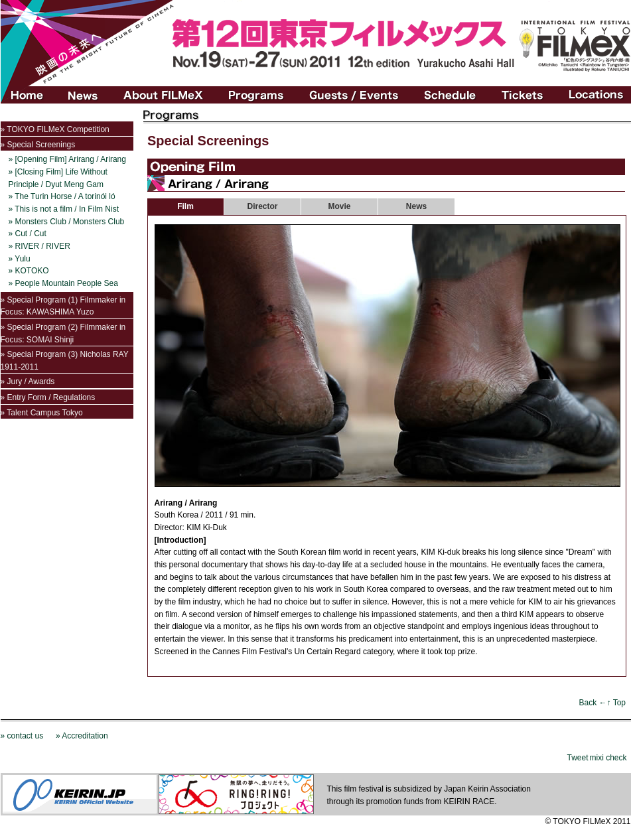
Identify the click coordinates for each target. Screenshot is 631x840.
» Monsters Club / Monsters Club (67, 222)
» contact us (22, 736)
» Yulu (20, 259)
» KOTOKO (29, 271)
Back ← (593, 703)
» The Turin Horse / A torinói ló (62, 196)
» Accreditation (82, 736)
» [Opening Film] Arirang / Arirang (67, 159)
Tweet (577, 758)
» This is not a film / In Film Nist (64, 209)
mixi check (608, 758)
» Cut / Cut (28, 234)
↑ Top (616, 703)
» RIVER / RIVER (39, 246)
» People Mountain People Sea (63, 283)
